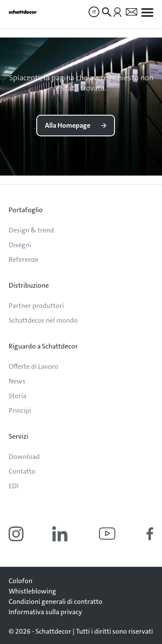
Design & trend (31, 230)
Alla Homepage (68, 125)
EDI (14, 486)
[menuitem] (94, 12)
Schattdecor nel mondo (43, 320)
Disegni (20, 245)
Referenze (24, 259)
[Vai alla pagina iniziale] (23, 12)
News (17, 381)
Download (24, 457)
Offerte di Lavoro (33, 366)
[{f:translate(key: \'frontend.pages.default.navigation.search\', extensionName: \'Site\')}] (107, 12)
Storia (17, 396)
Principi (20, 410)
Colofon (21, 581)
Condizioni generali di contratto (56, 602)
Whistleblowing (32, 591)
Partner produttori (36, 306)
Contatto (22, 471)
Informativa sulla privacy (45, 612)
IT (94, 12)
